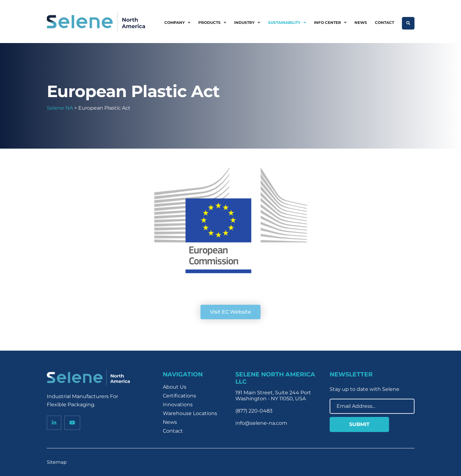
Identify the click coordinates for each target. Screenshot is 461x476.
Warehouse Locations (190, 413)
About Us (175, 387)
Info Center (327, 22)
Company (175, 22)
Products (209, 22)
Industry (244, 22)
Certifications (179, 396)
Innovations (178, 405)
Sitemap (57, 462)
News (361, 22)
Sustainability (284, 22)
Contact (384, 22)
